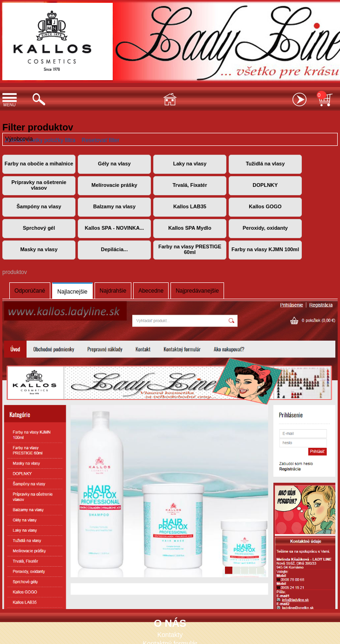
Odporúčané (30, 291)
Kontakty (170, 635)
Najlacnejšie (72, 292)
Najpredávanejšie (197, 291)
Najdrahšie (113, 291)
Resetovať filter (100, 140)
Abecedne (151, 291)
